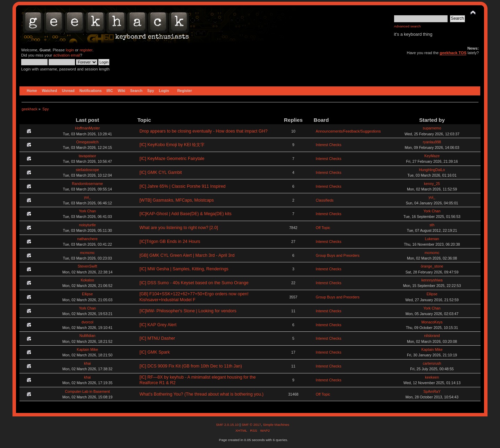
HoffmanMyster (87, 128)
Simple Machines (276, 425)
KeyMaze (432, 156)
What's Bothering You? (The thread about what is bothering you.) (202, 394)
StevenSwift (87, 266)
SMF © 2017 (251, 425)
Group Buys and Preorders (337, 255)
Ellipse (87, 294)
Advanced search (407, 26)
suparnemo (432, 128)
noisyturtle (87, 225)
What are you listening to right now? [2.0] (179, 228)
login (70, 50)
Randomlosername (87, 184)
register (86, 50)
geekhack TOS (453, 53)
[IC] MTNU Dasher (157, 338)
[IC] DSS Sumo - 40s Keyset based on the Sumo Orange (194, 283)
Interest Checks (328, 145)
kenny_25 (432, 184)
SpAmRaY (432, 391)
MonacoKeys (432, 322)
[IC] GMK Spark (155, 352)
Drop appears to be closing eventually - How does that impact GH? (204, 131)
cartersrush (432, 363)
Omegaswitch (87, 142)
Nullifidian (87, 336)
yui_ (87, 197)
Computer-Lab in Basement (87, 391)
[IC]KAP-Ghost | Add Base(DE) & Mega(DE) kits (186, 214)
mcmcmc (87, 253)
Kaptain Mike (87, 349)
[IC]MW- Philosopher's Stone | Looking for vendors (188, 311)
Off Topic (323, 228)
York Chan (87, 211)
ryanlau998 (432, 142)
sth (432, 225)
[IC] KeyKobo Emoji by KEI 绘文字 (172, 145)
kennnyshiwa (432, 280)
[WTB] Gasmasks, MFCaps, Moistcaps (177, 200)
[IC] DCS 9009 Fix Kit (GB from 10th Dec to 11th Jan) (191, 366)
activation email (66, 55)
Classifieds (324, 200)
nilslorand (432, 336)
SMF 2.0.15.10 (228, 425)
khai (87, 363)
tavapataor (87, 156)
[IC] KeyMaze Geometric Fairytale (172, 159)
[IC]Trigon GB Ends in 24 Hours (170, 242)
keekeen (432, 377)
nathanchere (87, 239)
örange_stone (432, 266)
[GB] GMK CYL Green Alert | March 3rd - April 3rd (187, 255)
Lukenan (432, 239)
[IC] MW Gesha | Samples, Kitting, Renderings (184, 269)
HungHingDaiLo (432, 170)
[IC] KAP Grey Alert (158, 325)
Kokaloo (87, 280)
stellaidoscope (87, 170)
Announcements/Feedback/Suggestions (348, 131)
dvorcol (87, 322)
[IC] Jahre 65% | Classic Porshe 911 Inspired (183, 186)
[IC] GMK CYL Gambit (161, 172)
